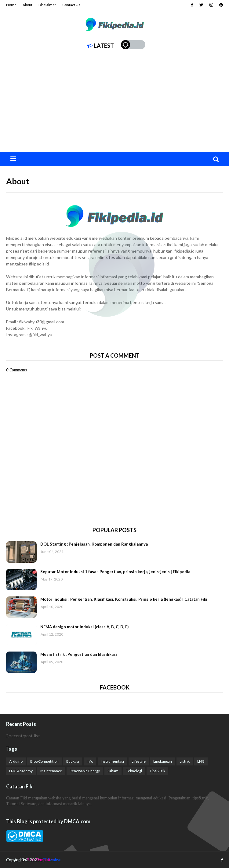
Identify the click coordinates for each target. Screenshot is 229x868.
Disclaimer (47, 5)
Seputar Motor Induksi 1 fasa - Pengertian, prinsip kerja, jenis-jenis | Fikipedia (115, 572)
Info (90, 761)
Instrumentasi (112, 761)
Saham (113, 771)
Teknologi (134, 771)
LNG (201, 761)
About (27, 5)
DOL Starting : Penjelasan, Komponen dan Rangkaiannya (94, 544)
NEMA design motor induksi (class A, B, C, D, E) (84, 627)
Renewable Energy (85, 771)
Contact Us (71, 5)
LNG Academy (21, 771)
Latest (100, 46)
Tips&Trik (157, 771)
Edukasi (73, 761)
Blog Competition (44, 761)
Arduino (16, 761)
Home (11, 5)
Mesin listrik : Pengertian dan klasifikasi (79, 654)
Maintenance (51, 771)
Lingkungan (163, 761)
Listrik (185, 761)
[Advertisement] (114, 106)
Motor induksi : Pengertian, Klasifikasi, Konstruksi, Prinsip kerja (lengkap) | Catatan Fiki (124, 599)
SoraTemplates (41, 860)
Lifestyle (139, 761)
